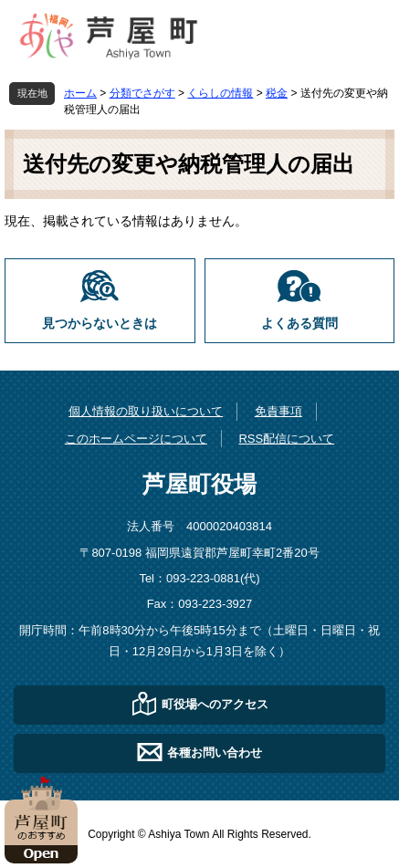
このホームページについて (136, 439)
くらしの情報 (220, 93)
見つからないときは (100, 324)
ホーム (80, 93)
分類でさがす (142, 93)
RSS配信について (286, 439)
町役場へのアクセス (215, 703)
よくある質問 (299, 324)
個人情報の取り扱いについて (146, 411)
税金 (277, 93)
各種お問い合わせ (215, 752)
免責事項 (278, 411)
